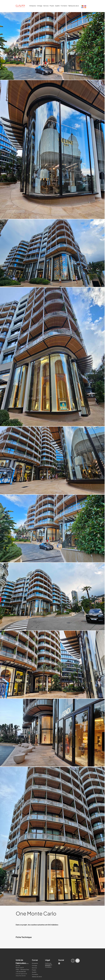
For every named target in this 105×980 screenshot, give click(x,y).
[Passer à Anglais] (85, 6)
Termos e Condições (48, 966)
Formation (64, 6)
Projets (52, 6)
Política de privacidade (49, 963)
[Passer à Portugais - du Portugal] (83, 6)
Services (46, 6)
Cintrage (40, 6)
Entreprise (33, 6)
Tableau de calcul (73, 6)
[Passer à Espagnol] (85, 7)
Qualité (57, 6)
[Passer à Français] (83, 7)
